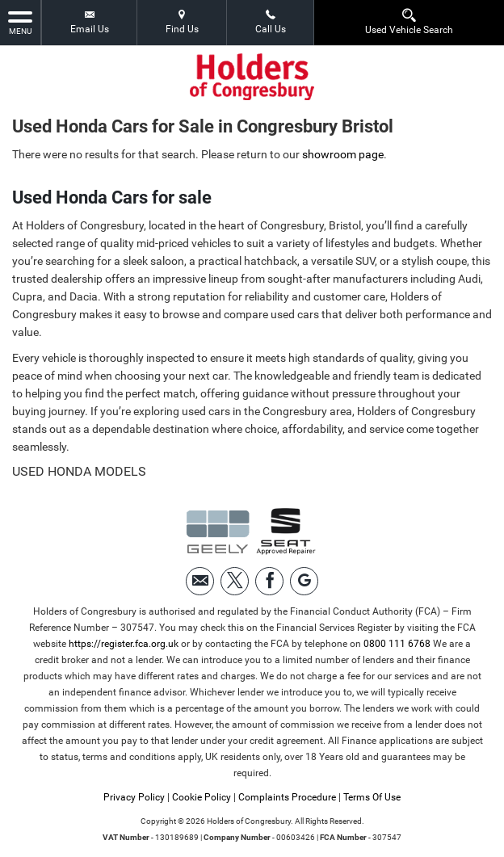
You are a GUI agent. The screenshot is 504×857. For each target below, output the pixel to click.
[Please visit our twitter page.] (235, 581)
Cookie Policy (202, 797)
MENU (20, 22)
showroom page (343, 154)
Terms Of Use (372, 797)
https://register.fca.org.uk (124, 644)
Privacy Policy (134, 797)
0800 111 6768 (397, 644)
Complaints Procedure (287, 797)
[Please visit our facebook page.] (269, 581)
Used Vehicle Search (409, 21)
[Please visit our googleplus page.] (304, 581)
